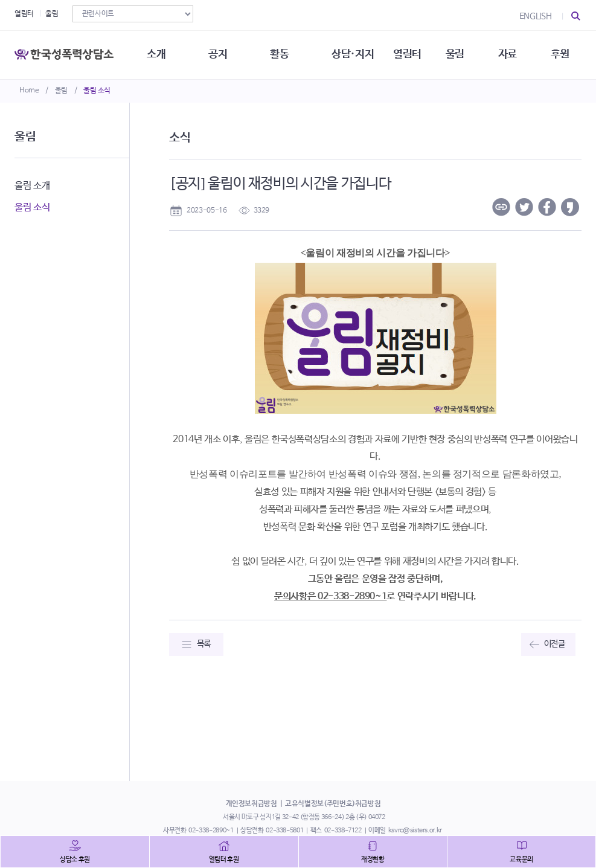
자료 (508, 54)
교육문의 (521, 860)
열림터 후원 (224, 860)
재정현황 (373, 860)
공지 (218, 54)
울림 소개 (32, 186)
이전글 (555, 644)
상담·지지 (353, 54)
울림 (61, 91)
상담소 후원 (75, 860)
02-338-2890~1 (211, 831)
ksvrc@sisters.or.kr (415, 831)
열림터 (24, 14)
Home (29, 91)
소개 (156, 54)
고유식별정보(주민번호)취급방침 (333, 804)
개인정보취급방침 (252, 804)
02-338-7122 (343, 831)
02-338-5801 (284, 831)
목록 (204, 644)
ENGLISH (536, 16)
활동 (279, 54)
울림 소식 (97, 91)
